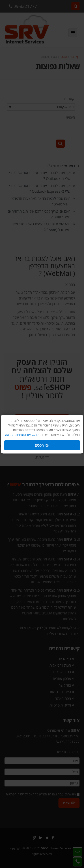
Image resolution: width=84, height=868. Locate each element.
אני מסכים (42, 445)
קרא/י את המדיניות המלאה (22, 434)
